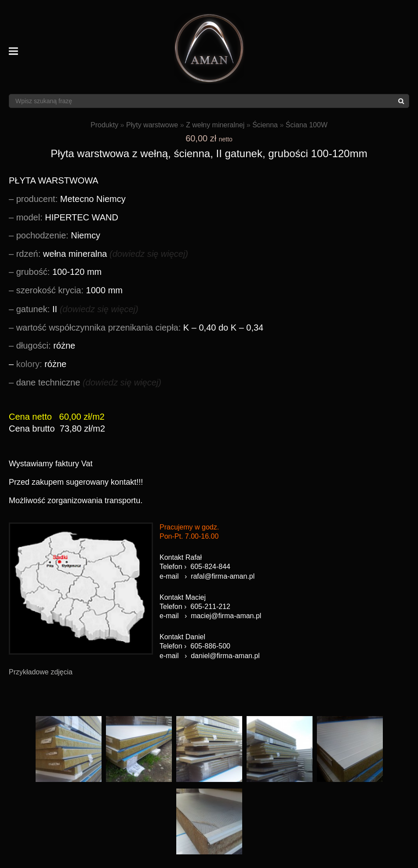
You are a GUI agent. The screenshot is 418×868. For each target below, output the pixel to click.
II (77, 309)
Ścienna (265, 125)
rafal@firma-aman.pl (223, 576)
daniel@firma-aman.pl (225, 656)
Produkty (104, 125)
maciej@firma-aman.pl (226, 616)
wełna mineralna (102, 254)
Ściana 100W (307, 125)
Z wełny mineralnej (215, 125)
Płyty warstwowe (152, 125)
